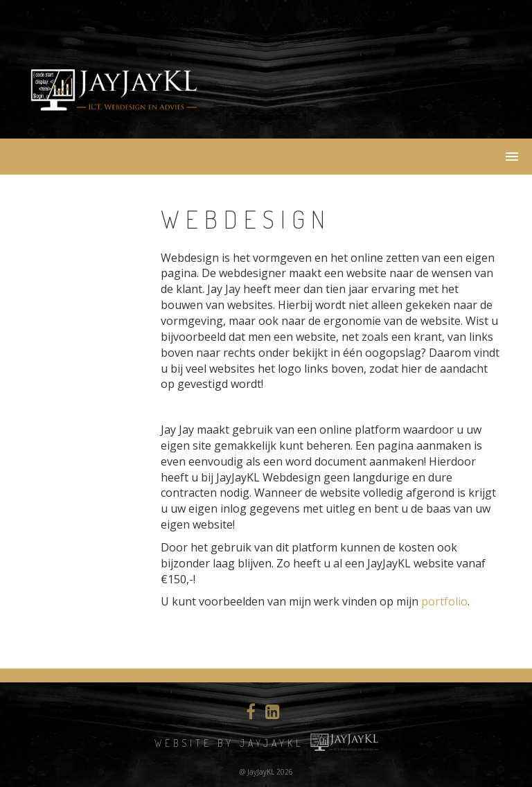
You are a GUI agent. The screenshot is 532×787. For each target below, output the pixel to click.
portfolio (444, 601)
